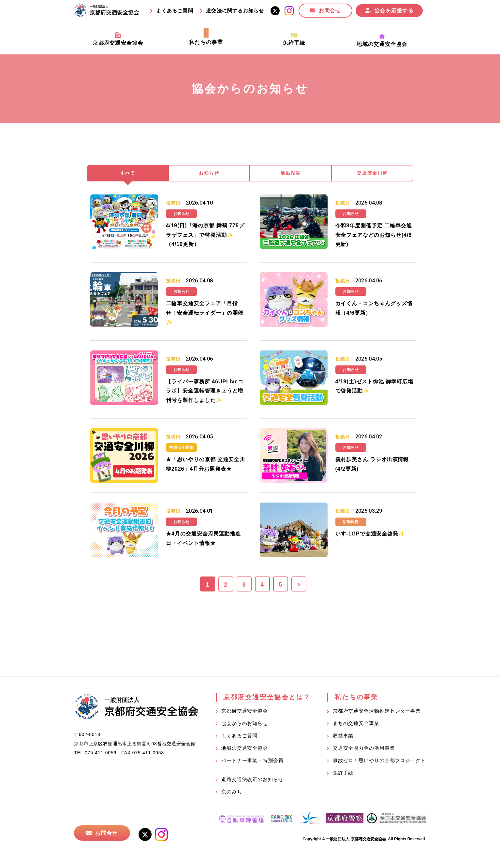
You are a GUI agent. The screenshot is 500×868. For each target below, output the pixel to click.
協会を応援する (394, 11)
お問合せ (330, 11)
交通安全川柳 (373, 174)
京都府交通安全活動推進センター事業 (377, 712)
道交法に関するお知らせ (235, 11)
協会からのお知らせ (245, 724)
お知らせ (209, 174)
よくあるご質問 (175, 11)
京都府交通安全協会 (245, 712)
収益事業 (343, 737)
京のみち (232, 793)
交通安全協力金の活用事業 (364, 749)
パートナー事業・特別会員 (252, 761)
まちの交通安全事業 (356, 724)
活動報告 (291, 174)
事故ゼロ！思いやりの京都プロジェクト (379, 761)
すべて (128, 174)
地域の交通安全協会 (245, 749)
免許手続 (343, 774)
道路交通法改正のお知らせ (252, 780)
